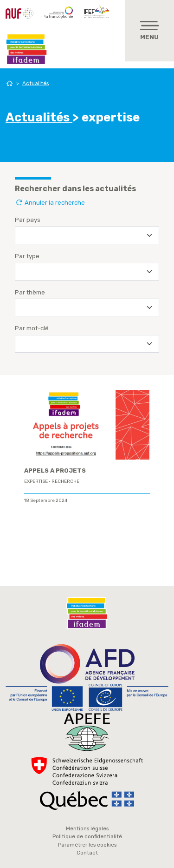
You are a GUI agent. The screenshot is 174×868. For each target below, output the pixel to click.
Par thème (30, 292)
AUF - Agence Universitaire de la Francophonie (19, 13)
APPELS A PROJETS (55, 471)
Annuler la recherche (50, 203)
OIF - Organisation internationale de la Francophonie (59, 13)
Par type (27, 256)
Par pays (28, 220)
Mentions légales (87, 828)
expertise (36, 481)
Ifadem (26, 49)
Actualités (35, 83)
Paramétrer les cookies (87, 845)
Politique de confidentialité (87, 836)
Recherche (65, 481)
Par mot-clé (32, 328)
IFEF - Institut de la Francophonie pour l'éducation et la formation (98, 11)
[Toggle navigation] (149, 31)
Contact (87, 853)
